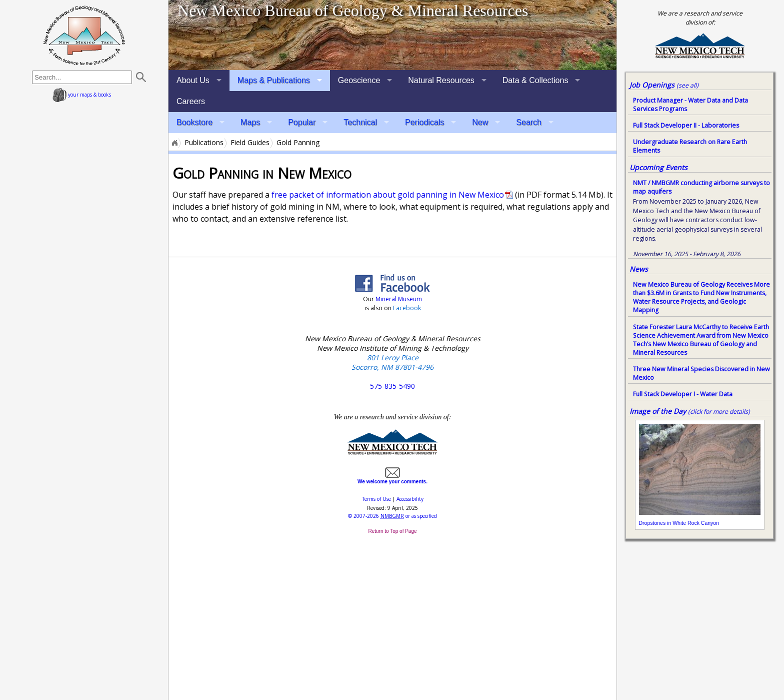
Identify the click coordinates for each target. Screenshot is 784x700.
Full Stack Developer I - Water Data (683, 394)
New (480, 122)
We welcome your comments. (392, 479)
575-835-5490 (392, 386)
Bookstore (194, 122)
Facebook (407, 308)
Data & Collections (535, 80)
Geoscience (359, 80)
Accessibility (410, 499)
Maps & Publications (274, 80)
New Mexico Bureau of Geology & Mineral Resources (353, 11)
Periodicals (424, 122)
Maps (250, 122)
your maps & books (82, 95)
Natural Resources (441, 80)
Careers (191, 101)
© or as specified (392, 516)
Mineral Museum (398, 299)
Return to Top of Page (392, 531)
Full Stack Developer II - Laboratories (686, 125)
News (639, 269)
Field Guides (250, 143)
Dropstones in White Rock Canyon (679, 523)
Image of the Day (658, 411)
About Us (193, 80)
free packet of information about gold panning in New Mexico (388, 195)
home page (84, 35)
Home (174, 143)
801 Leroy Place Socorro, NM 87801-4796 (392, 362)
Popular (302, 122)
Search (529, 122)
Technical (360, 122)
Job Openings (664, 85)
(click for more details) (719, 412)
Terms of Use (376, 499)
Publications (204, 143)
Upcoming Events (658, 167)
